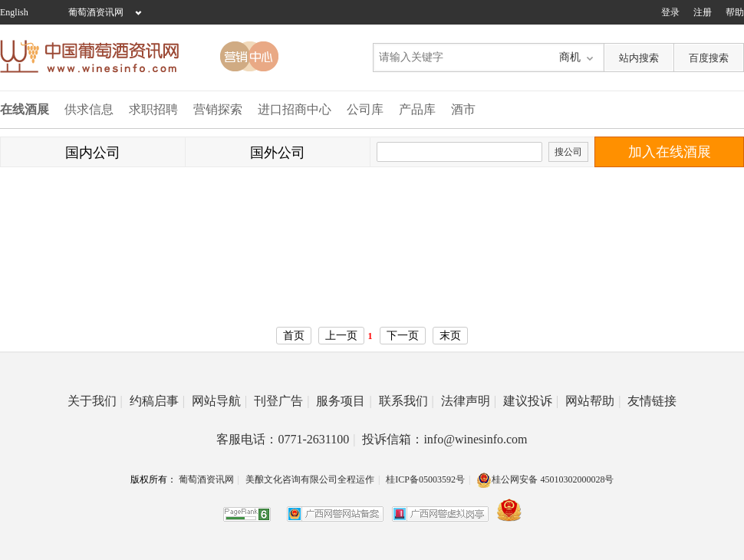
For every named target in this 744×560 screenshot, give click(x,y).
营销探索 (218, 109)
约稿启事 (157, 401)
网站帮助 (593, 401)
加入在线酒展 (670, 152)
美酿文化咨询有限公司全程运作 (310, 479)
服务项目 (344, 401)
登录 (670, 12)
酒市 (463, 109)
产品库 (417, 109)
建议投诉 (531, 401)
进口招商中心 (295, 109)
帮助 (735, 12)
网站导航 (219, 401)
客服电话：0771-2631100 (286, 439)
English (14, 12)
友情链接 (652, 401)
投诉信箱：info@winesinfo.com (444, 439)
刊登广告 (281, 401)
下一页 (403, 336)
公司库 (365, 109)
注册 (703, 12)
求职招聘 (153, 109)
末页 (450, 336)
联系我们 (407, 401)
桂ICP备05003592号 (425, 479)
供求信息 (89, 109)
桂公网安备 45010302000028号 (545, 479)
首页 (294, 336)
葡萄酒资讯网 (96, 12)
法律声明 (469, 401)
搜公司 (568, 152)
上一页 (341, 336)
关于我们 (95, 401)
